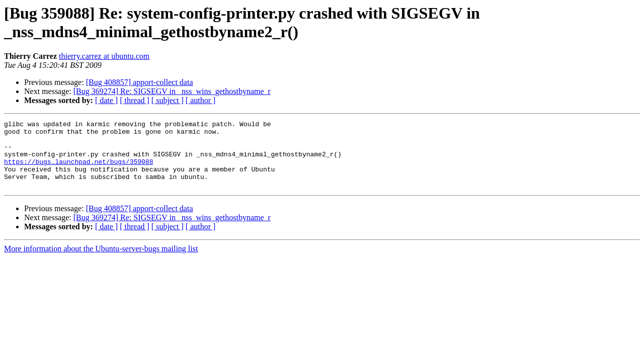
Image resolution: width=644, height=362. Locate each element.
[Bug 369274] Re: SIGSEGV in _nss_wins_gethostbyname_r (172, 91)
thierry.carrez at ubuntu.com (104, 56)
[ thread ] (135, 100)
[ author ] (201, 100)
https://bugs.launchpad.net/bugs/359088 (78, 170)
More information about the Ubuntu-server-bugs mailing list (101, 262)
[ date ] (106, 100)
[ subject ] (168, 100)
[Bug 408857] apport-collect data (140, 82)
